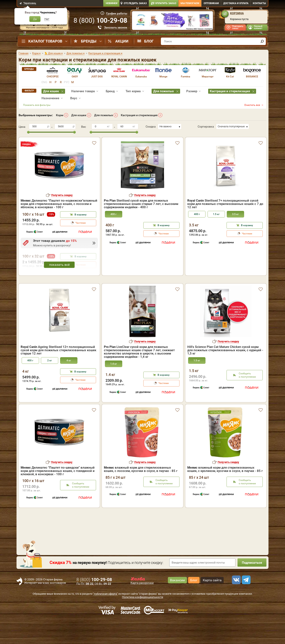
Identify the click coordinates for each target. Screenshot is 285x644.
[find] (262, 41)
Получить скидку (62, 195)
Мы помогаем (190, 3)
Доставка (236, 3)
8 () (100, 20)
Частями (81, 223)
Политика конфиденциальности (143, 621)
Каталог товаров (45, 41)
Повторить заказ (238, 27)
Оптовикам (211, 3)
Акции (122, 41)
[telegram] (246, 604)
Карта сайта (212, 604)
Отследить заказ (135, 3)
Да (35, 19)
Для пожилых (104, 115)
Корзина (237, 13)
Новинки (112, 3)
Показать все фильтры (37, 105)
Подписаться (252, 586)
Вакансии (177, 604)
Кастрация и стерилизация (139, 115)
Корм (60, 115)
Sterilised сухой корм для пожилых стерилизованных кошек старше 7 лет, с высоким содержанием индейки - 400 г (141, 204)
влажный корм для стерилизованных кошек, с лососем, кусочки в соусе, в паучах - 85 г (141, 493)
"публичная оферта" (105, 617)
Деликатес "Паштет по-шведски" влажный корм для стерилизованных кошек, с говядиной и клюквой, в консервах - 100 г (58, 495)
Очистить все (252, 105)
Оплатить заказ (166, 3)
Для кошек (79, 115)
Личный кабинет (258, 27)
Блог (149, 41)
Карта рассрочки (142, 606)
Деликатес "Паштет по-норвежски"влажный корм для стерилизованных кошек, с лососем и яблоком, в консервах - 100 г (59, 204)
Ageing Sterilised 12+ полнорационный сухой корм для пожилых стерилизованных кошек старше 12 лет (58, 374)
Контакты (259, 3)
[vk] (236, 604)
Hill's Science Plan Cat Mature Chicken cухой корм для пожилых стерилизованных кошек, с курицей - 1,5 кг (225, 374)
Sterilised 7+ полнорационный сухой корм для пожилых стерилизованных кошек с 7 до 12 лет (225, 204)
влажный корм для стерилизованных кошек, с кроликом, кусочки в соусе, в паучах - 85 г (225, 493)
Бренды (89, 41)
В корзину (81, 215)
